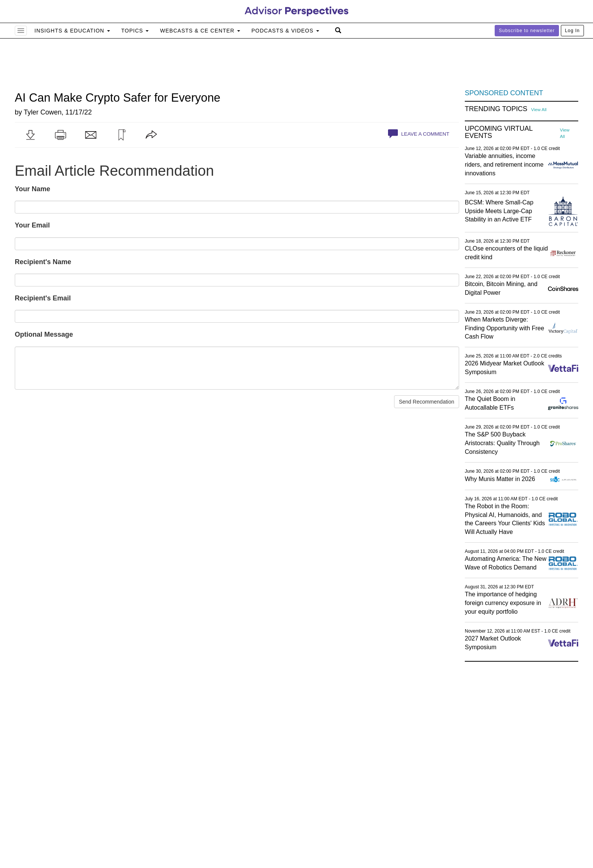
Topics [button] (135, 31)
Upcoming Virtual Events (499, 132)
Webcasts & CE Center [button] (200, 31)
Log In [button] (572, 31)
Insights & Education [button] (72, 31)
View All (539, 109)
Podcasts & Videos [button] (285, 31)
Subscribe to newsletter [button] (527, 31)
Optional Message (44, 334)
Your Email (32, 225)
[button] (30, 135)
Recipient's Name (43, 262)
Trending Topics (496, 109)
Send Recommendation (427, 402)
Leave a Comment (419, 134)
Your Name (33, 189)
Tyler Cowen (43, 112)
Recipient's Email (43, 298)
